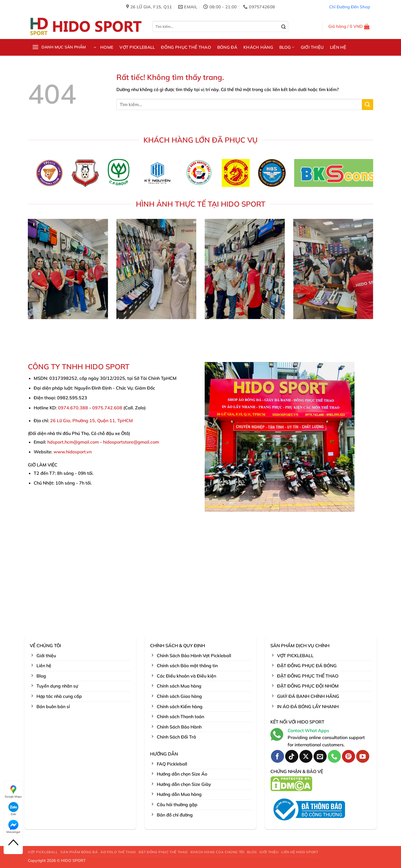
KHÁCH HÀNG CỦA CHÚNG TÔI (217, 852)
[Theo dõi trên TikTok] (292, 756)
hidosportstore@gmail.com (131, 442)
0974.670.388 (73, 408)
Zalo (13, 809)
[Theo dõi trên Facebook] (277, 756)
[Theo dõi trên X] (306, 756)
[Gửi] (284, 27)
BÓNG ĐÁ (227, 47)
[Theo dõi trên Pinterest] (349, 756)
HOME (107, 47)
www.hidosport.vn (73, 452)
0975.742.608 (107, 408)
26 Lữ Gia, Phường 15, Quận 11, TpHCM (91, 420)
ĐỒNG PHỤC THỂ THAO (186, 47)
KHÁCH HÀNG (258, 47)
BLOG (287, 47)
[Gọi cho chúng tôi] (334, 756)
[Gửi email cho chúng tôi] (320, 756)
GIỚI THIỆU (312, 47)
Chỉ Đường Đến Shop (350, 7)
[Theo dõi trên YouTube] (363, 756)
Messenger (13, 827)
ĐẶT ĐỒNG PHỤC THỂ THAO (163, 852)
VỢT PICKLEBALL (137, 47)
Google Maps (13, 791)
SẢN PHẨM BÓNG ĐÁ (79, 852)
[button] (349, 26)
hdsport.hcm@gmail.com (73, 442)
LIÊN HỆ (338, 47)
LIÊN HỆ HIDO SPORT (300, 852)
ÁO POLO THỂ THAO (118, 852)
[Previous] (23, 175)
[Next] (378, 175)
